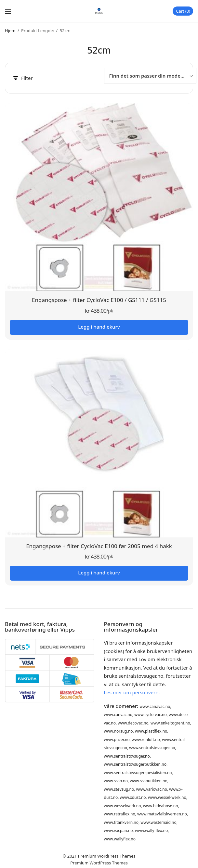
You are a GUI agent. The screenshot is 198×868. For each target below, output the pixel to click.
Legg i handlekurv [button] (99, 327)
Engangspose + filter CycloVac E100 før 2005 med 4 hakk (99, 546)
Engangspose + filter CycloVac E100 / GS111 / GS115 (99, 300)
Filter (23, 78)
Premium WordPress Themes (107, 856)
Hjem (10, 31)
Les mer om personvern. (132, 692)
